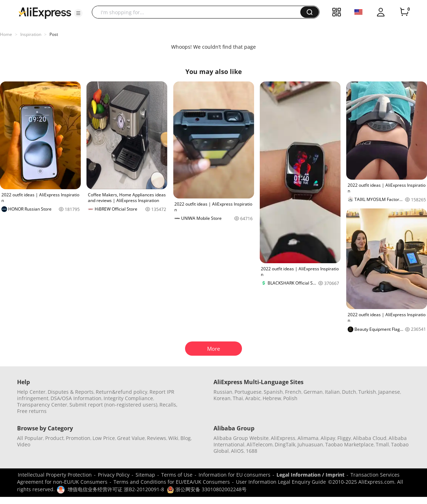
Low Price (104, 438)
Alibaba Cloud (370, 438)
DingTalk (285, 444)
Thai (238, 398)
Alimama (308, 438)
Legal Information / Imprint (310, 475)
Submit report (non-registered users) (113, 405)
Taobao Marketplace (349, 444)
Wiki (173, 438)
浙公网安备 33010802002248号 (207, 489)
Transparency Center (42, 405)
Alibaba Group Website (241, 438)
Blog (186, 438)
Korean (222, 398)
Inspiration (31, 34)
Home (6, 34)
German (313, 392)
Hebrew (272, 398)
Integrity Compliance (128, 398)
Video (24, 444)
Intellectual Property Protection (55, 475)
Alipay (328, 438)
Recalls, (168, 405)
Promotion (78, 438)
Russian (223, 392)
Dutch (349, 392)
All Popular (30, 438)
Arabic (253, 398)
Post (54, 34)
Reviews (157, 438)
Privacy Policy (114, 475)
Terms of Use (177, 475)
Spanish (273, 392)
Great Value (131, 438)
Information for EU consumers (234, 475)
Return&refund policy (122, 392)
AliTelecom (260, 444)
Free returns (32, 411)
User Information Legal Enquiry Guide (281, 482)
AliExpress (283, 438)
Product (54, 438)
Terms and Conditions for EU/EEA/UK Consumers (172, 482)
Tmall (382, 444)
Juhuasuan (310, 444)
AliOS (237, 451)
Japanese (389, 392)
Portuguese (248, 392)
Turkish (367, 392)
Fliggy (344, 438)
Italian (332, 392)
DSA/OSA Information (76, 398)
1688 (252, 451)
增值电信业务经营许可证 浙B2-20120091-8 (116, 489)
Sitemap (145, 475)
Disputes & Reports (71, 392)
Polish (290, 398)
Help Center (31, 392)
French (293, 392)
